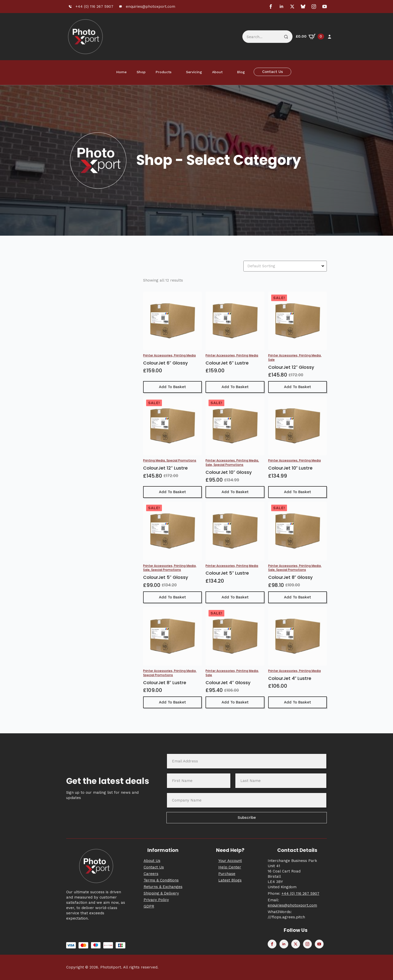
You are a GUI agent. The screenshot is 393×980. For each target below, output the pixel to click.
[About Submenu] (227, 72)
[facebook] (271, 7)
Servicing (194, 72)
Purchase (227, 874)
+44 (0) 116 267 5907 (300, 894)
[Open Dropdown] (323, 266)
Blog (241, 72)
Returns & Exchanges (163, 887)
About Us (152, 861)
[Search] (286, 37)
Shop (141, 72)
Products (164, 72)
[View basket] (310, 37)
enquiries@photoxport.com (292, 905)
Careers (151, 874)
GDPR (149, 906)
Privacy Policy (156, 900)
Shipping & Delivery (161, 893)
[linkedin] (281, 7)
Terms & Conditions (161, 880)
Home (121, 72)
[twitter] (292, 7)
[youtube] (325, 7)
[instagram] (314, 7)
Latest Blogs (230, 880)
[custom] (303, 7)
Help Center (230, 867)
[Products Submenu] (176, 72)
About (217, 72)
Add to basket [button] (172, 387)
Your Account (230, 861)
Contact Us (154, 867)
